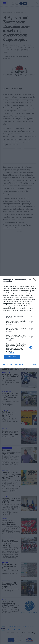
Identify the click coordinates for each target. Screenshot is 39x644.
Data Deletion (8, 364)
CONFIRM (12, 357)
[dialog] (19, 322)
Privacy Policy (31, 364)
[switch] (31, 322)
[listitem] (19, 317)
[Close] (35, 280)
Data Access (19, 364)
